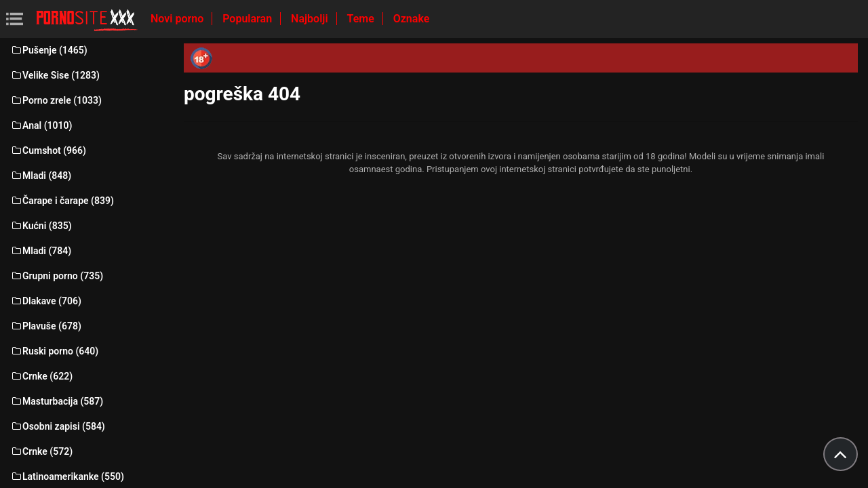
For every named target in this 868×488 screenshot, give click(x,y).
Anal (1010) (41, 125)
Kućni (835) (41, 226)
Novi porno (178, 19)
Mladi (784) (41, 251)
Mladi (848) (41, 176)
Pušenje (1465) (49, 50)
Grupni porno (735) (57, 276)
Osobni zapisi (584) (58, 426)
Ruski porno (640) (54, 351)
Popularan (249, 19)
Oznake (412, 19)
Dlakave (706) (46, 301)
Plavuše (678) (46, 326)
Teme (362, 19)
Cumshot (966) (48, 150)
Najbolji (311, 19)
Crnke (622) (41, 376)
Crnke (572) (41, 451)
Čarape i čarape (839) (62, 201)
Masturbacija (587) (57, 401)
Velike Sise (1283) (55, 75)
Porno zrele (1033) (56, 100)
